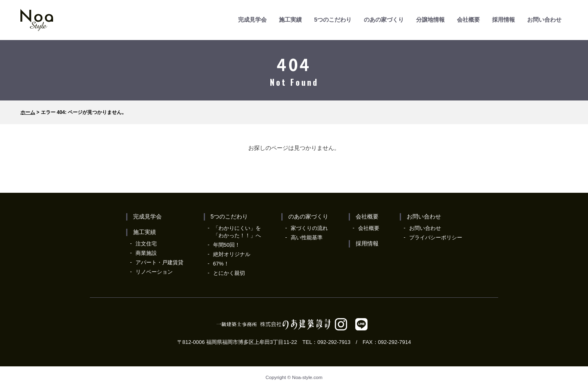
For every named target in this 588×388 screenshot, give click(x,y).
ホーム (28, 112)
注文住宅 (146, 244)
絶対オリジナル (232, 254)
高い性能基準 (307, 237)
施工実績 (290, 20)
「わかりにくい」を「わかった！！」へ (237, 232)
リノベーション (154, 272)
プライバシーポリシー (436, 237)
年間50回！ (227, 245)
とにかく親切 (229, 273)
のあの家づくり (384, 20)
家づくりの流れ (309, 228)
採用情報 (503, 20)
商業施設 (146, 253)
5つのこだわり (333, 20)
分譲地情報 (430, 20)
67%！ (221, 264)
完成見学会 (252, 20)
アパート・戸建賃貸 (159, 262)
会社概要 (468, 20)
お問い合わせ (544, 20)
